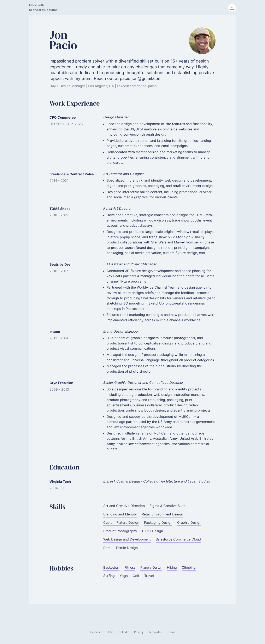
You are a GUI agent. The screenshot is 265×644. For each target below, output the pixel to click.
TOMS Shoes (60, 209)
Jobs (110, 632)
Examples (96, 632)
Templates (155, 632)
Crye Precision (61, 383)
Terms (171, 632)
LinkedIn (124, 632)
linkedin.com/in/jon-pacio (137, 86)
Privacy (139, 632)
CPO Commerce (63, 117)
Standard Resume (43, 10)
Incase (55, 332)
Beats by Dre (60, 264)
